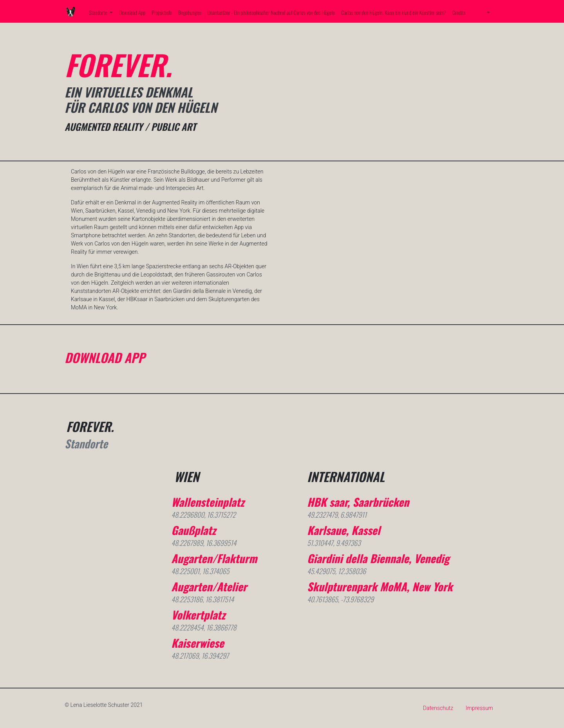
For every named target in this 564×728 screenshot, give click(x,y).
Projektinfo (162, 12)
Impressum (479, 708)
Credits (459, 12)
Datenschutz (438, 708)
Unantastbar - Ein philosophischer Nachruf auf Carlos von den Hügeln (271, 12)
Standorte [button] (99, 12)
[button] (488, 12)
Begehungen (190, 12)
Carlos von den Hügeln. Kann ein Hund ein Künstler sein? (393, 12)
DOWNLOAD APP (105, 357)
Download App (132, 12)
